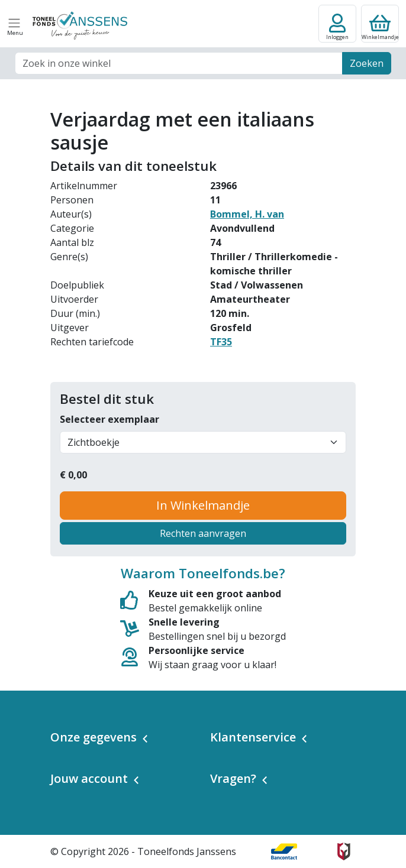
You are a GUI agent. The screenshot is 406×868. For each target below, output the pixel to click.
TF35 (221, 342)
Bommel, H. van (247, 214)
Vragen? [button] (233, 778)
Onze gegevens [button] (94, 737)
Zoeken (367, 63)
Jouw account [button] (89, 778)
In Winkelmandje (203, 505)
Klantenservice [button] (253, 737)
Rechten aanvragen (203, 533)
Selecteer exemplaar (109, 419)
